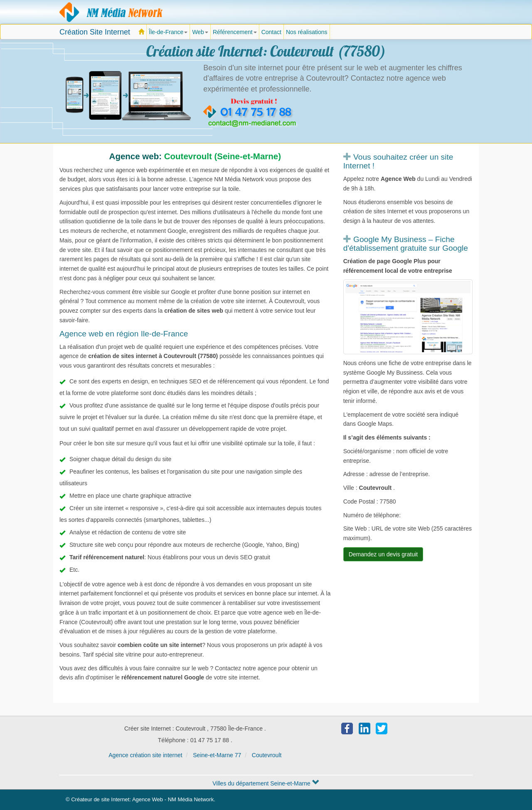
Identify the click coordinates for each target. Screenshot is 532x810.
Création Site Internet (95, 32)
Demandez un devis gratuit (383, 554)
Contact (271, 32)
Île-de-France (169, 34)
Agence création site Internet (111, 12)
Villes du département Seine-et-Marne (266, 783)
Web (200, 32)
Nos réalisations (307, 32)
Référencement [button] (235, 32)
